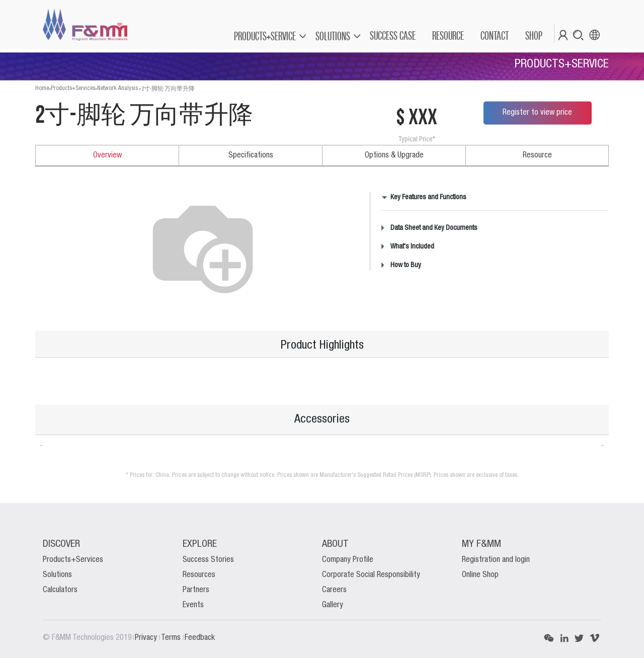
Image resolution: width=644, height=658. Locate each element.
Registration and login (496, 560)
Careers (334, 590)
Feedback (200, 638)
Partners (196, 590)
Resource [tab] (537, 155)
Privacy (147, 638)
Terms (172, 638)
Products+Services (73, 88)
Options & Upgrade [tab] (394, 155)
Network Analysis (117, 88)
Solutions (57, 575)
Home (42, 88)
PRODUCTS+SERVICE (265, 36)
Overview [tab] (107, 155)
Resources (199, 575)
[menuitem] (392, 36)
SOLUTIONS (333, 36)
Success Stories (208, 560)
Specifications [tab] (251, 155)
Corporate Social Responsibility (371, 575)
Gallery (333, 605)
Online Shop (480, 575)
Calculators (60, 590)
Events (193, 605)
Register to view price (537, 113)
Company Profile (348, 560)
